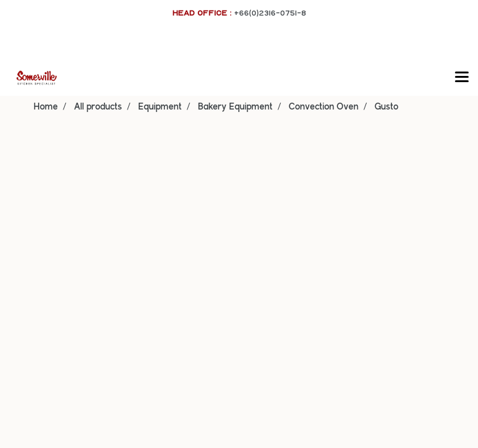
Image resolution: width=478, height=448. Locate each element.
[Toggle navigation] (462, 78)
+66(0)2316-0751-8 (270, 13)
